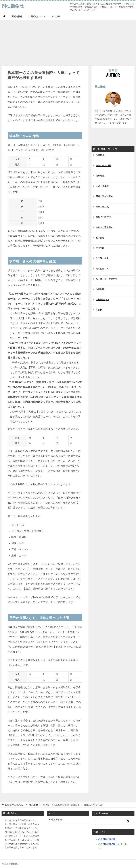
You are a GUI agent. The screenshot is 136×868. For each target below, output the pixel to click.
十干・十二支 (102, 207)
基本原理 (100, 238)
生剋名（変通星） (104, 227)
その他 (99, 310)
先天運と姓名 (102, 258)
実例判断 (100, 248)
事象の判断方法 (103, 217)
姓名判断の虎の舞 (107, 839)
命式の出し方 (102, 269)
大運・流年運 (102, 186)
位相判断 (100, 289)
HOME (14, 805)
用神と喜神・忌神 (104, 196)
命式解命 (100, 155)
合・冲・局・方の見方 (107, 279)
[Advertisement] (68, 41)
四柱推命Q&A (102, 300)
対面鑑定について (37, 16)
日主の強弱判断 (103, 165)
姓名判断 (56, 16)
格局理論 (100, 176)
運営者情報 (17, 16)
